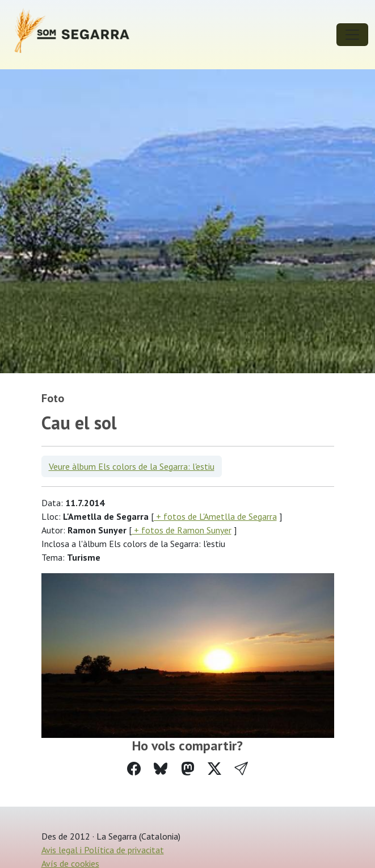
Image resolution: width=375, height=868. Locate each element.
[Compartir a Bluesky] (161, 769)
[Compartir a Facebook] (134, 769)
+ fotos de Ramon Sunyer (182, 530)
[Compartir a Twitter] (214, 769)
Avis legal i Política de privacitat (103, 850)
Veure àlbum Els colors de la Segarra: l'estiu (132, 466)
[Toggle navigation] (352, 35)
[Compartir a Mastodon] (188, 769)
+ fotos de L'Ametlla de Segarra (215, 516)
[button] (241, 769)
